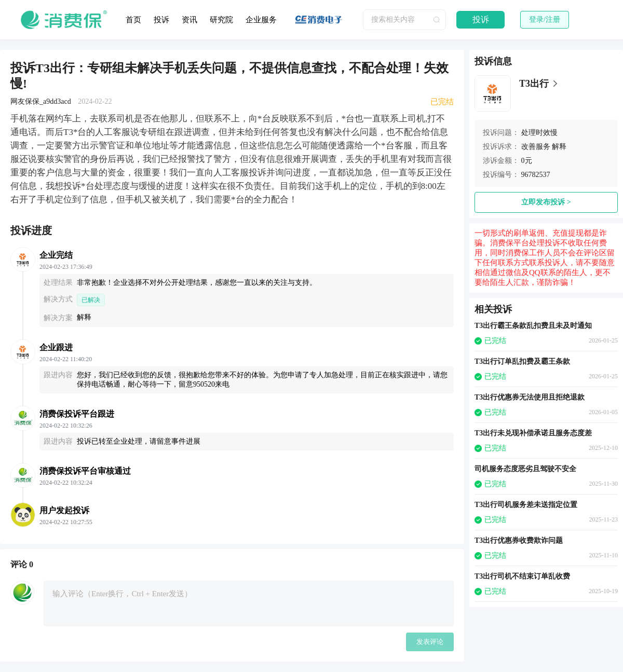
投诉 (161, 20)
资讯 (189, 20)
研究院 (221, 20)
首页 (133, 20)
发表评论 (430, 642)
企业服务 (261, 20)
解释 (559, 147)
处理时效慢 (539, 133)
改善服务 (536, 147)
